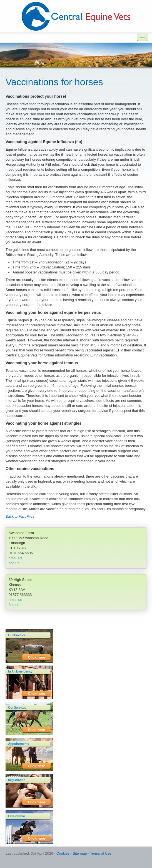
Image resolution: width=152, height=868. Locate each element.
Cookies (63, 853)
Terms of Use (101, 853)
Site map (80, 853)
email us (15, 558)
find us (14, 563)
